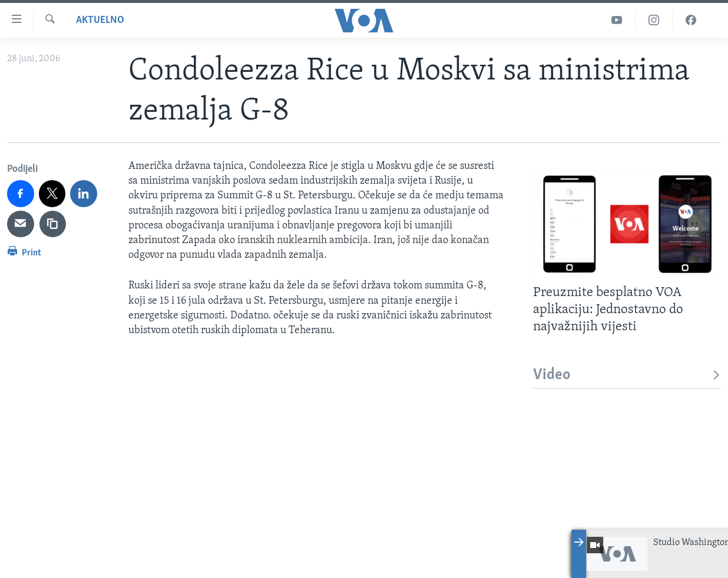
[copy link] (53, 224)
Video (627, 375)
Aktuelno (100, 20)
